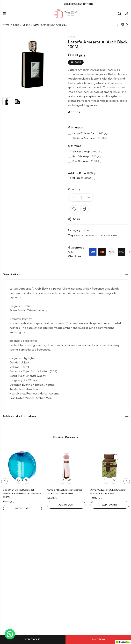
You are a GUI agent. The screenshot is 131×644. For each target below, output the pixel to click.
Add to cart (33, 639)
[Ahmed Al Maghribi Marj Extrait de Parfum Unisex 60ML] (109, 467)
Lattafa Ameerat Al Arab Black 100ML (98, 235)
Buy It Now (98, 639)
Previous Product (118, 25)
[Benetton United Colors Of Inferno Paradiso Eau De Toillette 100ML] (65, 467)
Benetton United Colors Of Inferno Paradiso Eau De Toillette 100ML (65, 495)
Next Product (127, 25)
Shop (16, 25)
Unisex (26, 25)
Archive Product (122, 25)
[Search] (120, 14)
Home (6, 25)
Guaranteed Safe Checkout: (76, 252)
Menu (4, 14)
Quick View (26, 482)
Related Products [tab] (65, 438)
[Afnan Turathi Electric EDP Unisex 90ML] (22, 467)
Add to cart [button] (22, 506)
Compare (84, 209)
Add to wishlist (74, 209)
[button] (5, 483)
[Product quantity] (81, 198)
